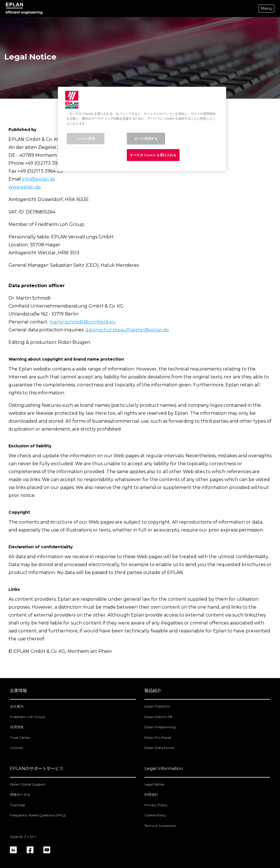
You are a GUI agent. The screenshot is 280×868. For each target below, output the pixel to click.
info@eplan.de (39, 179)
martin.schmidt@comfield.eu (82, 322)
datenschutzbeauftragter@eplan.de (127, 330)
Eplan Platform (157, 706)
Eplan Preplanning (160, 727)
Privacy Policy (156, 805)
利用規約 (151, 794)
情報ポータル (20, 794)
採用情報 (17, 727)
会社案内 (17, 706)
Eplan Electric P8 (158, 717)
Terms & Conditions (160, 826)
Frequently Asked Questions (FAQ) (38, 815)
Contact (17, 748)
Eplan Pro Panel (158, 737)
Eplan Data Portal (159, 748)
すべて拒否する (146, 138)
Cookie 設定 (86, 138)
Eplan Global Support (28, 784)
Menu (267, 9)
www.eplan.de (25, 187)
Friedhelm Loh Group (28, 717)
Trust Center (20, 737)
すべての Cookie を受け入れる (153, 155)
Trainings (17, 805)
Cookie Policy (155, 815)
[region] (142, 129)
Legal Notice (154, 784)
